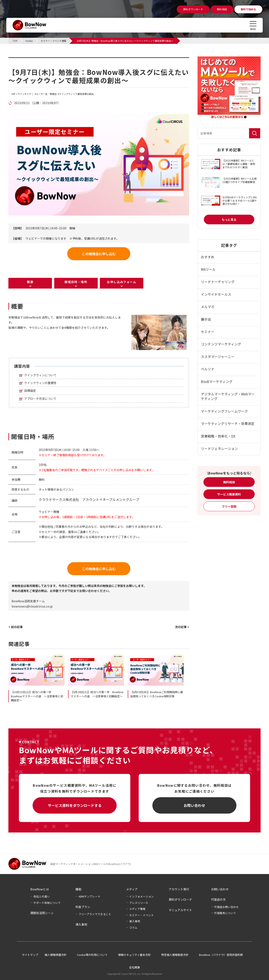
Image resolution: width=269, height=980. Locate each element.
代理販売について (225, 913)
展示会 (206, 319)
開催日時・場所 (76, 282)
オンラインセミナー (23, 94)
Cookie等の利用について (92, 955)
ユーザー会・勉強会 (46, 94)
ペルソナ (208, 369)
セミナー (208, 332)
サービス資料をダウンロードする (75, 805)
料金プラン (83, 907)
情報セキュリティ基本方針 (134, 955)
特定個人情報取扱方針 (175, 955)
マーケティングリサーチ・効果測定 (228, 423)
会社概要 (134, 967)
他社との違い (42, 896)
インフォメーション (142, 896)
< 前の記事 (16, 627)
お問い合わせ (194, 805)
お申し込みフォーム (122, 282)
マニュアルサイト (180, 910)
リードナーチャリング (218, 282)
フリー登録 (229, 506)
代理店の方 (218, 899)
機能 (78, 889)
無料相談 (229, 482)
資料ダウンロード (180, 899)
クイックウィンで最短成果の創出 (76, 94)
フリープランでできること (95, 914)
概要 (30, 282)
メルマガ (208, 307)
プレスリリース (139, 903)
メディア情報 (137, 909)
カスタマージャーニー (218, 357)
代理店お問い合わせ (226, 907)
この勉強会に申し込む (99, 254)
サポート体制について (47, 903)
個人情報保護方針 (55, 955)
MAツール (208, 269)
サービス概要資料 (229, 494)
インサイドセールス (216, 294)
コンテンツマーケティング (221, 344)
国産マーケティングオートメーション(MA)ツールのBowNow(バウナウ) (91, 864)
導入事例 (81, 924)
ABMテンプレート (90, 896)
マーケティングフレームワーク (224, 411)
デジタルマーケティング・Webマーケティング (228, 396)
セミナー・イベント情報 (35, 60)
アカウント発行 (179, 889)
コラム (133, 927)
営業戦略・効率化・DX (218, 436)
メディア (132, 889)
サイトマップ (30, 955)
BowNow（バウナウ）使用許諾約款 (221, 955)
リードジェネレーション (219, 448)
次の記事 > (182, 627)
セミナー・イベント (142, 915)
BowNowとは (40, 889)
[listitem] (67, 323)
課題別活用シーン (42, 913)
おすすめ (208, 257)
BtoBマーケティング (217, 382)
